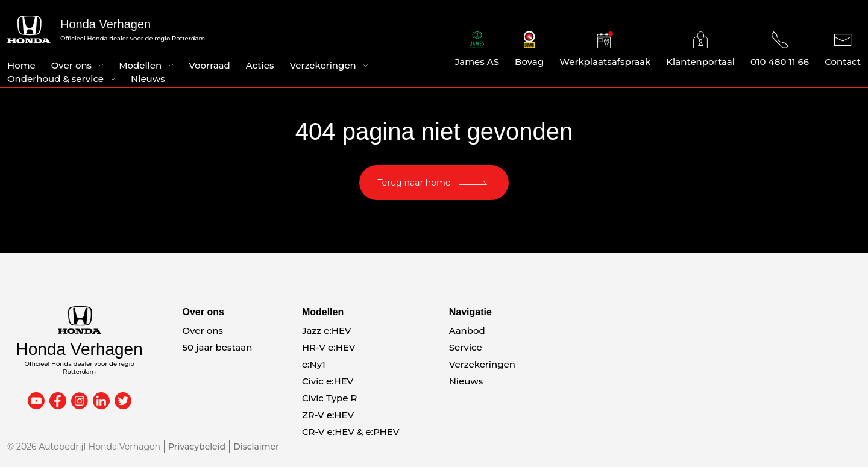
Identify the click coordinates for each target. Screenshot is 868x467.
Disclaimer (256, 447)
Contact (843, 49)
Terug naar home (414, 183)
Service (466, 347)
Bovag (529, 49)
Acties (260, 65)
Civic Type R (330, 398)
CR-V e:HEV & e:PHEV (351, 432)
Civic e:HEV (328, 381)
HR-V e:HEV (329, 347)
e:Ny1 (314, 364)
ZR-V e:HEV (328, 415)
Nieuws (148, 79)
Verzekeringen (322, 65)
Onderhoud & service (55, 79)
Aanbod (467, 331)
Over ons (71, 65)
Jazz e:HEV (327, 331)
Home (21, 65)
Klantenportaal (700, 49)
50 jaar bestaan (218, 347)
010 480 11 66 (780, 49)
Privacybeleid (197, 447)
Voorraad (209, 65)
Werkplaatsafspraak (605, 49)
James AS (477, 49)
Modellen (140, 65)
